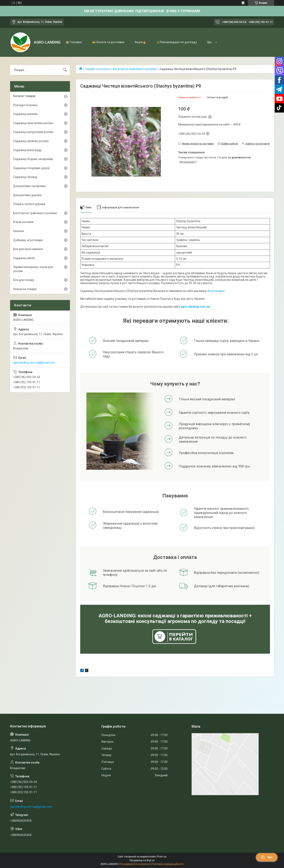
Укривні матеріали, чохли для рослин (33, 269)
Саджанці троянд (25, 177)
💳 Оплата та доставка (108, 42)
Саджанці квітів (24, 258)
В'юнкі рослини (23, 222)
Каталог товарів (24, 96)
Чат (267, 857)
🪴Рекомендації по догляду (177, 42)
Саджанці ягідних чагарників (33, 159)
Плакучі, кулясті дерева (29, 204)
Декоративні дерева (27, 195)
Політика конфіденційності (168, 864)
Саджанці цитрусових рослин (33, 132)
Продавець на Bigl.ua (142, 860)
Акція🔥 (140, 42)
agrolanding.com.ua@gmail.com (34, 363)
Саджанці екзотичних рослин (33, 123)
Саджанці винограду (27, 150)
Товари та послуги (97, 69)
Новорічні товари (25, 289)
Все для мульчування (28, 249)
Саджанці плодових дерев (31, 168)
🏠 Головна (74, 42)
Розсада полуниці (25, 105)
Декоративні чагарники (29, 186)
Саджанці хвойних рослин (31, 141)
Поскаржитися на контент (135, 864)
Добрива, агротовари (28, 240)
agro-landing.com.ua (195, 307)
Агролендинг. (217, 291)
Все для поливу (24, 280)
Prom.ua (162, 857)
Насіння (18, 231)
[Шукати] (65, 70)
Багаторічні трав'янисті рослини (135, 69)
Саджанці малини (25, 114)
